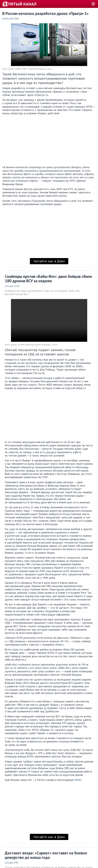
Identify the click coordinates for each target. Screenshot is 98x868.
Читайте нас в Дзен (49, 261)
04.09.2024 (8, 19)
